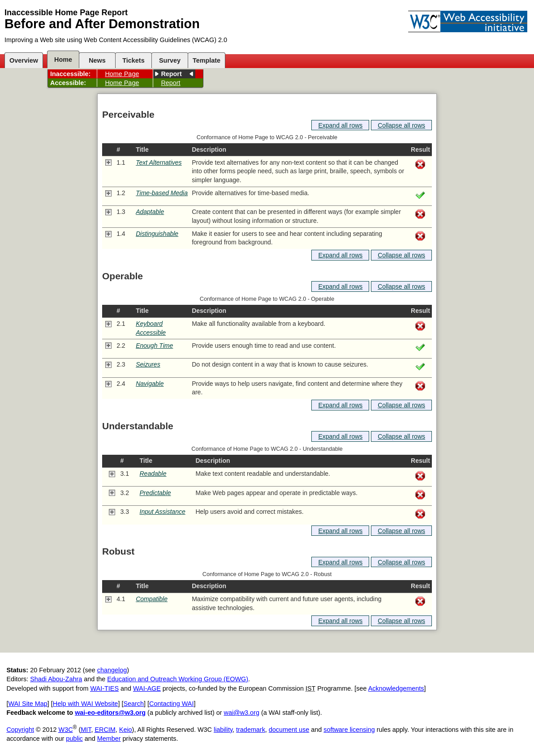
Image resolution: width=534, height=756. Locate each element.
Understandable (138, 426)
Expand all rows (340, 125)
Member (109, 739)
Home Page (122, 74)
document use (289, 730)
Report (171, 74)
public (74, 739)
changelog (112, 670)
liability (223, 730)
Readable (153, 474)
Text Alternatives (159, 162)
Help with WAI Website (86, 704)
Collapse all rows (401, 125)
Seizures (148, 364)
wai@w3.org (241, 713)
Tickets (133, 60)
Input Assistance (163, 512)
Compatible (152, 599)
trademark (251, 730)
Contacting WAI (171, 704)
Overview (24, 60)
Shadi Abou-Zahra (56, 679)
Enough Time (154, 346)
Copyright (20, 730)
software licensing (349, 730)
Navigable (150, 384)
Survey (170, 60)
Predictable (155, 493)
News (97, 60)
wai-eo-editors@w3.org (110, 713)
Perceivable (128, 114)
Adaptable (150, 212)
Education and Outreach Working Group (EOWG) (178, 679)
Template (207, 60)
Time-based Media (162, 193)
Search (133, 704)
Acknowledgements (396, 688)
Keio (126, 730)
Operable (123, 276)
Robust (118, 551)
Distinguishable (157, 234)
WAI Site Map (28, 704)
